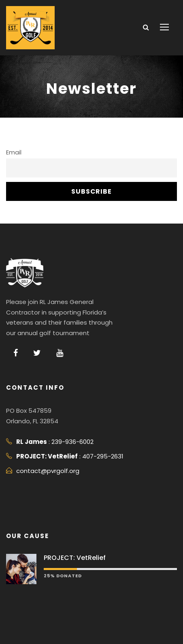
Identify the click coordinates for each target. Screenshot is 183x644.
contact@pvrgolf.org (48, 471)
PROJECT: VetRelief (75, 558)
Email (14, 152)
